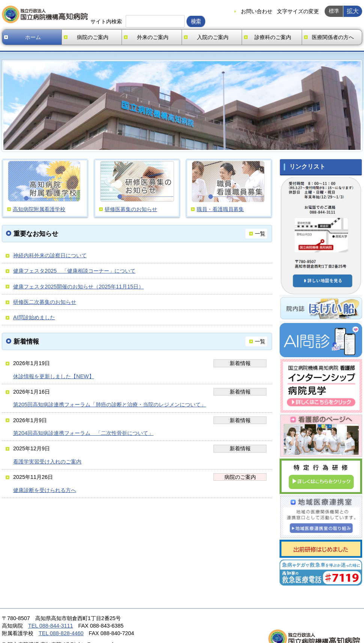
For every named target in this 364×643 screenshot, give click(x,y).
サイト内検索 (106, 21)
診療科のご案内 (273, 37)
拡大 (353, 11)
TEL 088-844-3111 (50, 626)
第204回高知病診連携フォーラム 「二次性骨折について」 (83, 433)
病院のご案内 (93, 37)
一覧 (260, 234)
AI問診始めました (34, 317)
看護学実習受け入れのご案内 (47, 462)
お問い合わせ (257, 11)
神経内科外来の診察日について (50, 255)
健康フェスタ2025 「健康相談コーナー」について (74, 271)
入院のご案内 (213, 37)
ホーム (33, 37)
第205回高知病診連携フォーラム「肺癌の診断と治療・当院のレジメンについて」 (110, 405)
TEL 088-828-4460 (61, 633)
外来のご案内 (153, 37)
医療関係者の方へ (333, 37)
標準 (334, 11)
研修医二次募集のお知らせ (45, 302)
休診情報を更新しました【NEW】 (54, 376)
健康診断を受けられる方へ (45, 490)
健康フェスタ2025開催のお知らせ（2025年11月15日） (78, 287)
